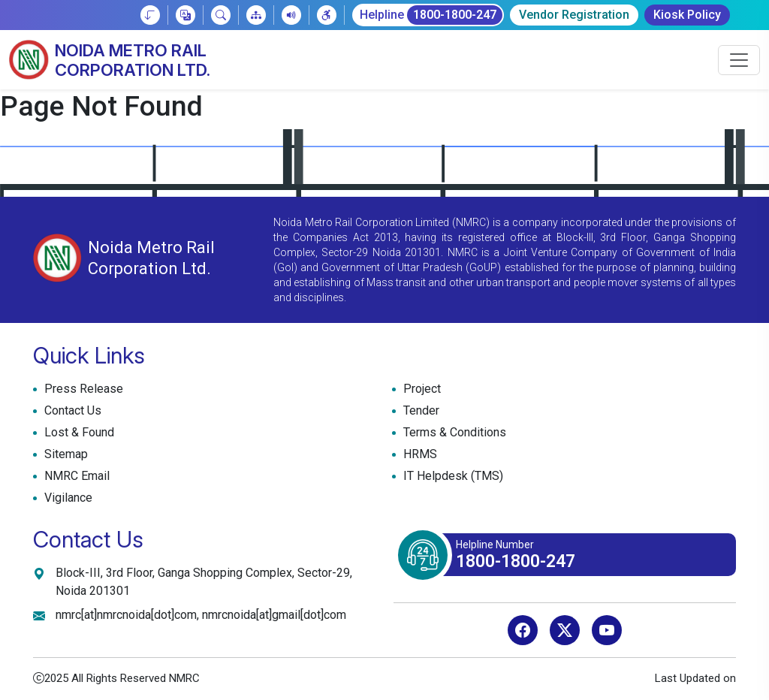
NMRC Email (75, 476)
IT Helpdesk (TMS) (451, 476)
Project (420, 389)
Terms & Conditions (453, 433)
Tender (419, 411)
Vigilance (68, 498)
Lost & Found (77, 433)
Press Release (82, 389)
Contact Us (71, 411)
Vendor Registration (574, 15)
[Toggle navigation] (739, 60)
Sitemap (64, 454)
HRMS (418, 454)
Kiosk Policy (687, 15)
